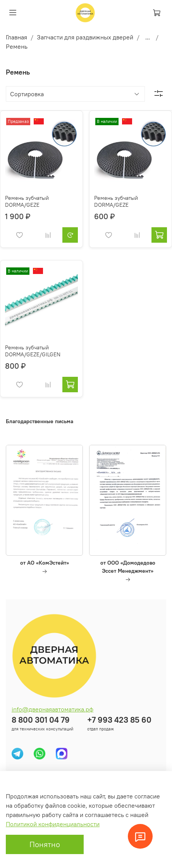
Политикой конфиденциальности (53, 824)
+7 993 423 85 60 (119, 720)
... (148, 37)
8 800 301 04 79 (41, 720)
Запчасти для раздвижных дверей (85, 37)
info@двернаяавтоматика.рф (52, 709)
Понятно (45, 844)
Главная (16, 37)
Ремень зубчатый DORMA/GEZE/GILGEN (33, 351)
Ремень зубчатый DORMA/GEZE (27, 201)
